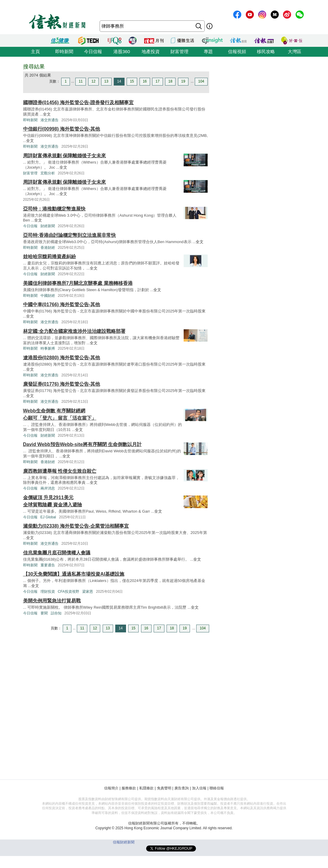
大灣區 (295, 51)
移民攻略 (266, 51)
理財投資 (48, 592)
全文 (47, 114)
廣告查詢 (182, 788)
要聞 (44, 613)
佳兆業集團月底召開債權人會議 (57, 553)
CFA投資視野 (69, 592)
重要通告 (48, 565)
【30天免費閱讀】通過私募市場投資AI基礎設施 (74, 574)
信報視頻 (237, 51)
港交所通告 (50, 120)
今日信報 (93, 51)
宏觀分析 (48, 173)
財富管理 (179, 51)
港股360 (122, 51)
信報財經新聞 (124, 842)
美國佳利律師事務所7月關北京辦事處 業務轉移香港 (78, 283)
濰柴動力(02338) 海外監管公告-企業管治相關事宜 (76, 526)
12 (93, 81)
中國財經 (48, 296)
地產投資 (151, 51)
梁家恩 (88, 592)
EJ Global (48, 517)
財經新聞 (48, 226)
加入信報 (199, 788)
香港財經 (48, 248)
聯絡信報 (217, 788)
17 (157, 81)
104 (201, 81)
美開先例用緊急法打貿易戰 (52, 601)
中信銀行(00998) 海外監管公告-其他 (62, 129)
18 (170, 81)
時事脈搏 (48, 348)
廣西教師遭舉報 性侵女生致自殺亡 (60, 471)
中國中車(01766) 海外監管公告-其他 (62, 304)
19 (183, 81)
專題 (208, 51)
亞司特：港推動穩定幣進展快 (54, 209)
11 (81, 81)
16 (145, 81)
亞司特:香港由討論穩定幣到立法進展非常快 (69, 235)
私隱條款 (146, 788)
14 (119, 81)
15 (132, 81)
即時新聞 (64, 51)
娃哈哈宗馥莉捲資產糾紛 (50, 256)
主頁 (35, 51)
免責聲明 (164, 788)
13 (106, 81)
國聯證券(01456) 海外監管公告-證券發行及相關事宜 (78, 102)
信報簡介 (111, 788)
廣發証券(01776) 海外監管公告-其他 (62, 384)
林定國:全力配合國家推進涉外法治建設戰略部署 (74, 331)
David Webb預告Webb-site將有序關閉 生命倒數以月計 (83, 444)
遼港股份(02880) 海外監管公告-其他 (62, 358)
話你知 (56, 613)
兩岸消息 (48, 488)
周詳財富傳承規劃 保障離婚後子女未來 (65, 156)
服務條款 (129, 788)
